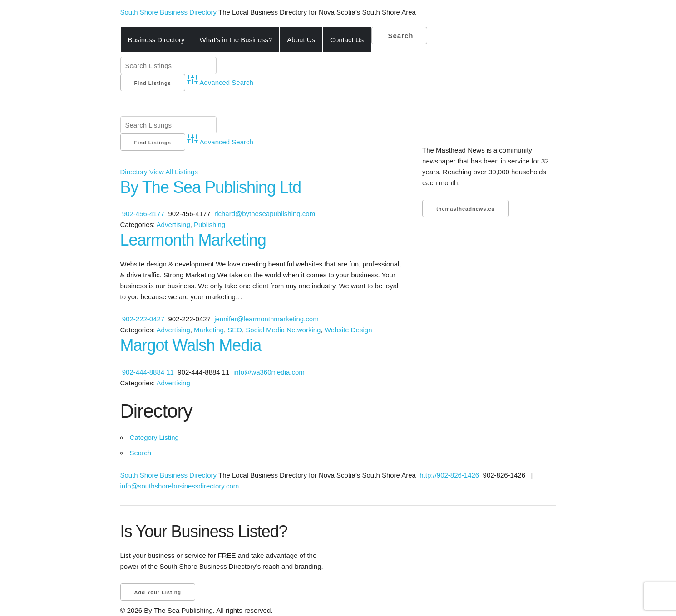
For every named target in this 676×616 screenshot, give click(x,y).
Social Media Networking (283, 330)
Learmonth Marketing (193, 240)
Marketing (209, 330)
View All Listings (174, 172)
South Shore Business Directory (170, 12)
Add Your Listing (158, 592)
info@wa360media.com (269, 372)
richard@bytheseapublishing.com (265, 214)
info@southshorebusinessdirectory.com (180, 486)
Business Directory (156, 40)
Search (399, 36)
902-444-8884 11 (148, 372)
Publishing (210, 224)
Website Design (348, 330)
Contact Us (347, 40)
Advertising (173, 224)
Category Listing (154, 437)
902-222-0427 (143, 319)
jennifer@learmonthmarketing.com (266, 319)
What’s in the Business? (236, 40)
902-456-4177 (143, 214)
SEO (235, 330)
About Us (301, 40)
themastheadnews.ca (466, 209)
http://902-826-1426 (448, 475)
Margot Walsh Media (191, 345)
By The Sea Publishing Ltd (211, 187)
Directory (134, 172)
